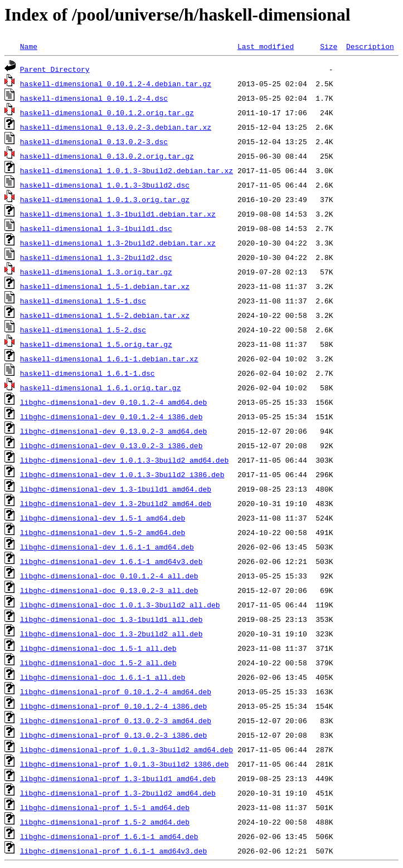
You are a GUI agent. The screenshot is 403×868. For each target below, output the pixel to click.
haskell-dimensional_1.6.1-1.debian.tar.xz (109, 359)
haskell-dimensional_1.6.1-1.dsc (88, 373)
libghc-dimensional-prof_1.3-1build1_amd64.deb (118, 778)
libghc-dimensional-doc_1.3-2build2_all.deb (111, 634)
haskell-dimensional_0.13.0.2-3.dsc (94, 141)
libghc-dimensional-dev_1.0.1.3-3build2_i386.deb (122, 474)
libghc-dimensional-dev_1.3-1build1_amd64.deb (116, 489)
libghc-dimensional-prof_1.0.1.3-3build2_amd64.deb (127, 749)
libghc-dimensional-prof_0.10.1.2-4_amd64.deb (116, 692)
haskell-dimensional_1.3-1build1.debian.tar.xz (118, 214)
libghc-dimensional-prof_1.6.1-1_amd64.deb (109, 836)
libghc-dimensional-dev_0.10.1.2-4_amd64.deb (113, 402)
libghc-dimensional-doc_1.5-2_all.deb (98, 663)
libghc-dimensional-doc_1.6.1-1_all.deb (103, 677)
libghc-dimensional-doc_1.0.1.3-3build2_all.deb (120, 605)
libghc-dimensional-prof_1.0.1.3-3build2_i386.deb (124, 764)
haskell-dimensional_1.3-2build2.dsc (96, 257)
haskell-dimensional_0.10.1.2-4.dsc (94, 98)
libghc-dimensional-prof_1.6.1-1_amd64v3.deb (113, 851)
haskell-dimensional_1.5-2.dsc (83, 330)
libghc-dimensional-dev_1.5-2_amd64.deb (103, 532)
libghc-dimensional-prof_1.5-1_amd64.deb (105, 807)
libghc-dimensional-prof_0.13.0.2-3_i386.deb (113, 735)
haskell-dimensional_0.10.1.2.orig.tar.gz (107, 112)
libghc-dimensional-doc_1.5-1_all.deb (98, 648)
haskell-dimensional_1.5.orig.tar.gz (96, 344)
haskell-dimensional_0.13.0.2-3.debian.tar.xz (116, 127)
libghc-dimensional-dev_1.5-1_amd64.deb (103, 518)
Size (329, 46)
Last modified (266, 46)
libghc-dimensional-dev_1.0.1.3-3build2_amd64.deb (124, 460)
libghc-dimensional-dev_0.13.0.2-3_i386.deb (111, 445)
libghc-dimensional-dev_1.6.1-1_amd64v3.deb (111, 561)
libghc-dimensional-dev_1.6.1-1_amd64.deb (107, 547)
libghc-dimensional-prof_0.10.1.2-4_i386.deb (113, 706)
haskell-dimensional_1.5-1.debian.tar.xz (105, 286)
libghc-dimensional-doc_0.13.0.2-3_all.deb (109, 590)
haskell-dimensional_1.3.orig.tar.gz (96, 272)
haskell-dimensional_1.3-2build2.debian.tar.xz (118, 243)
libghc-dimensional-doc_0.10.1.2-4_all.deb (109, 576)
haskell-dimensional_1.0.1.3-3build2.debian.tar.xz (127, 170)
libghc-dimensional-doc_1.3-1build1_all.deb (111, 619)
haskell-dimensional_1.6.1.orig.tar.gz (101, 388)
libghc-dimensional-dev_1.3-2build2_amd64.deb (116, 503)
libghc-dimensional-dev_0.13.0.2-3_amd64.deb (113, 431)
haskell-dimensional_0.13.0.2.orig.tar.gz (107, 156)
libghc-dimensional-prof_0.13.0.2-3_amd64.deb (116, 720)
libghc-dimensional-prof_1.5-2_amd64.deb (105, 822)
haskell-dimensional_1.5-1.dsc (83, 301)
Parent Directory (55, 69)
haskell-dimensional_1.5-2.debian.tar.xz (105, 315)
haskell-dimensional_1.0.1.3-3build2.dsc (105, 185)
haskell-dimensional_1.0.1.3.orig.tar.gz (105, 199)
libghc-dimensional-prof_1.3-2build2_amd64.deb (118, 793)
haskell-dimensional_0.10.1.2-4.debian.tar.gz (116, 84)
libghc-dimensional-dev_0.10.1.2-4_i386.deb (111, 416)
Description (370, 46)
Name (29, 46)
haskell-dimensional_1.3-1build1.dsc (96, 228)
